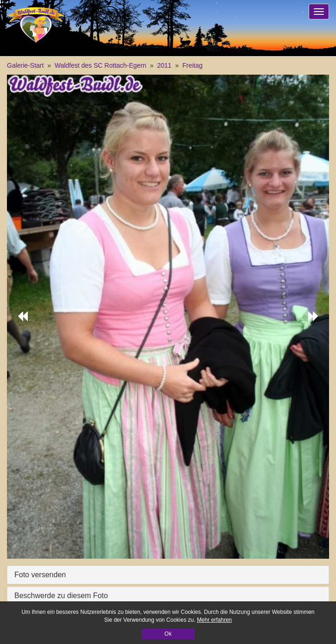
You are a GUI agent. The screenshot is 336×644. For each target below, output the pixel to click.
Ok (168, 634)
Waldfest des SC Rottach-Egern (101, 65)
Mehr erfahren (214, 620)
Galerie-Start (25, 65)
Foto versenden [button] (40, 575)
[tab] (168, 575)
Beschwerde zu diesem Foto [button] (61, 596)
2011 (164, 65)
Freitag (193, 65)
